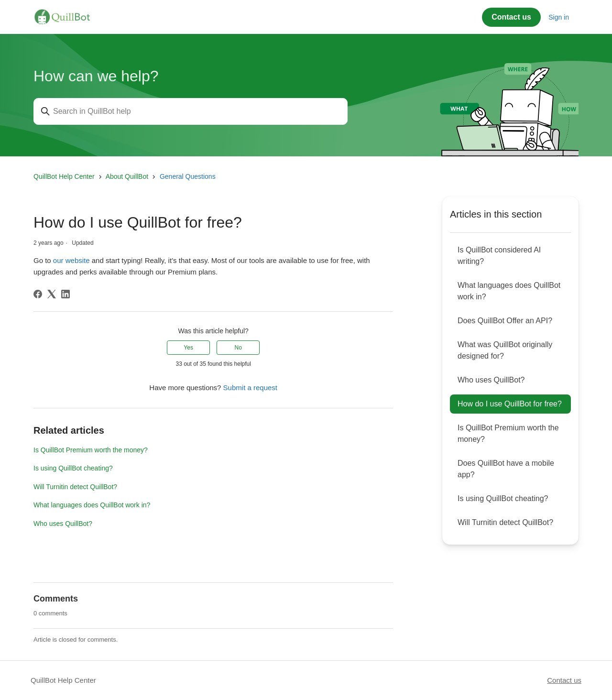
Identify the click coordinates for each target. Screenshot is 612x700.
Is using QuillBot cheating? (73, 468)
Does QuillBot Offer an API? (505, 321)
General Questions (188, 176)
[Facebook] (38, 294)
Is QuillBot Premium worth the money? (91, 450)
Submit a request (250, 388)
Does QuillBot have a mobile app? (506, 469)
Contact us (511, 17)
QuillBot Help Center (64, 176)
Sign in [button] (559, 17)
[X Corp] (52, 294)
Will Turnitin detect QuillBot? (75, 487)
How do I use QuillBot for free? (510, 404)
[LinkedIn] (66, 294)
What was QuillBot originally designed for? (505, 350)
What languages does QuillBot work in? (92, 505)
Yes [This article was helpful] (188, 348)
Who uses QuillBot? (63, 524)
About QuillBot (127, 176)
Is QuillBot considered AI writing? (499, 256)
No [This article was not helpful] (238, 348)
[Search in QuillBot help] (191, 111)
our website (71, 260)
